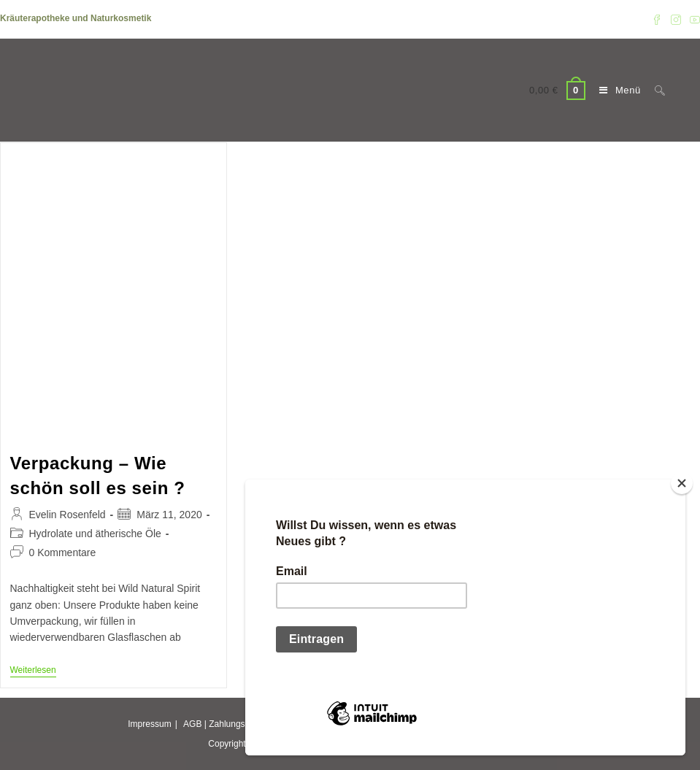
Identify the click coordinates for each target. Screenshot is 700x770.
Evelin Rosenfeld (68, 515)
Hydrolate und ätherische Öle (95, 534)
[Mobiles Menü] (616, 90)
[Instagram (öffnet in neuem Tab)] (676, 19)
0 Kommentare (63, 553)
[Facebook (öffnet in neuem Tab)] (657, 19)
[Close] (682, 483)
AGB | (195, 724)
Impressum (149, 724)
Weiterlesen (33, 671)
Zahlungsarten (237, 724)
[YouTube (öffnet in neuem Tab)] (693, 19)
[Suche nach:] (654, 90)
